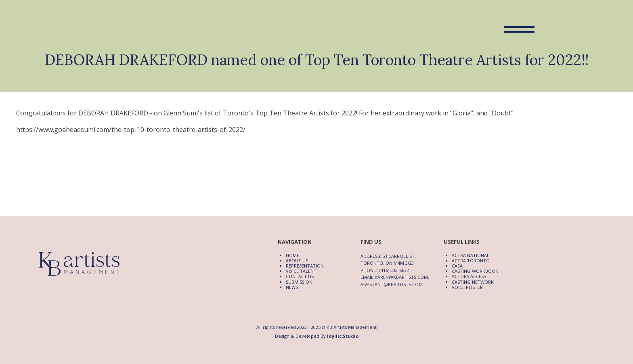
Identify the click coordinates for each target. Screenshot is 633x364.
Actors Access (469, 276)
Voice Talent (301, 271)
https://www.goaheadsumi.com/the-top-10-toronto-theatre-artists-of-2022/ (131, 130)
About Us (297, 260)
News (292, 287)
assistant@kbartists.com (392, 284)
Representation (305, 266)
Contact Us (300, 276)
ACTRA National (471, 255)
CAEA (457, 266)
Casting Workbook (475, 271)
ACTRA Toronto (471, 260)
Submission (299, 282)
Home (292, 255)
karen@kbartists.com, (402, 277)
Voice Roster (467, 287)
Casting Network (473, 282)
